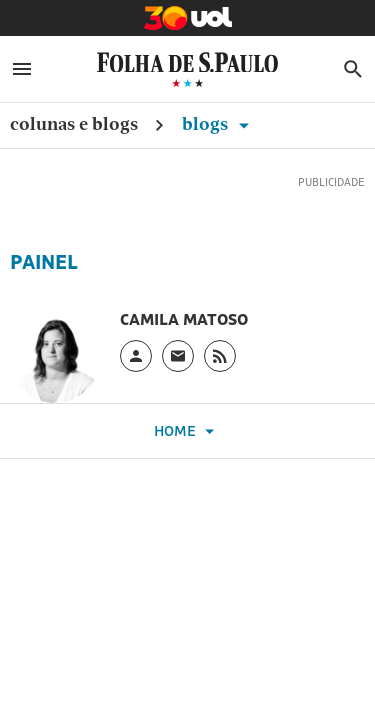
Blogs (219, 123)
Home (187, 431)
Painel (44, 262)
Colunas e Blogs (74, 123)
